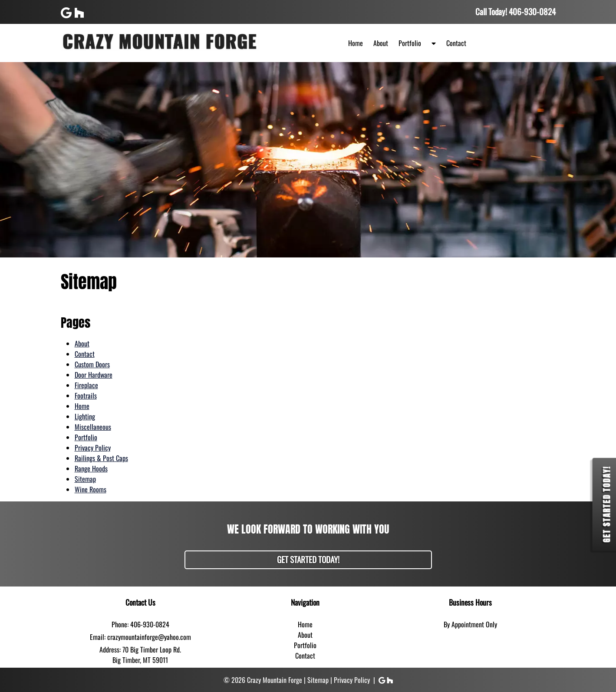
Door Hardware (94, 375)
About (381, 43)
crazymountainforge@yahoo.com (149, 637)
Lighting (85, 416)
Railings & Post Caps (101, 458)
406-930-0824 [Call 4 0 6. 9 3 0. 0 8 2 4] (150, 624)
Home (356, 43)
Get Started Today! (308, 559)
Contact (456, 43)
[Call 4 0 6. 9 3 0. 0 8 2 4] (532, 12)
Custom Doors (92, 364)
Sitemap (85, 479)
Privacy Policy (93, 448)
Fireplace (86, 385)
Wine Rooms (91, 489)
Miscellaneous (93, 427)
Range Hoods (91, 468)
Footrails (86, 395)
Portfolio (410, 43)
